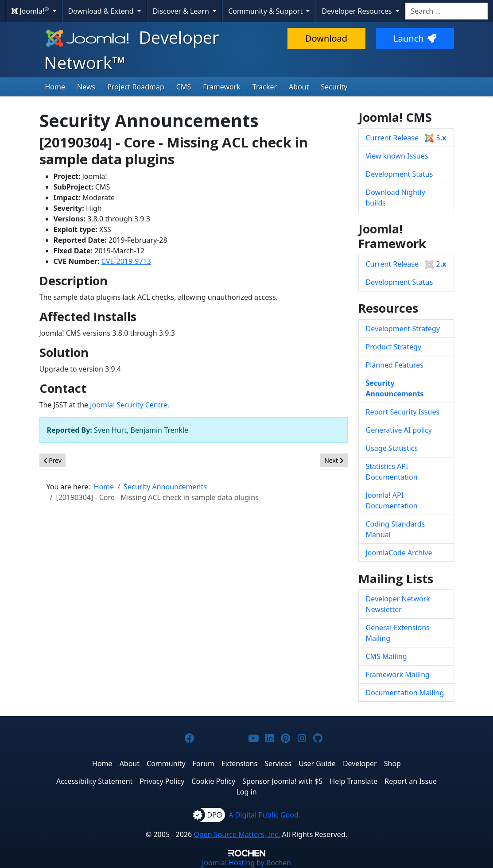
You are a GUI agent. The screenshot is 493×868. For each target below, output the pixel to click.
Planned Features (395, 365)
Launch (415, 38)
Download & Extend (102, 11)
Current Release (406, 138)
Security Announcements (395, 388)
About (299, 87)
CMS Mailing (386, 656)
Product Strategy (394, 347)
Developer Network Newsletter (398, 604)
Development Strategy (403, 329)
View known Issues (397, 156)
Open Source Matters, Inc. (237, 834)
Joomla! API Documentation (392, 500)
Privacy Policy (162, 781)
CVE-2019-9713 (126, 261)
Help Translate (354, 781)
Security (334, 87)
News (86, 87)
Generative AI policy (399, 430)
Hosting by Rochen (246, 863)
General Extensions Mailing (398, 633)
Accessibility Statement (94, 781)
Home (55, 87)
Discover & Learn (182, 11)
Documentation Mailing (405, 693)
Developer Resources (357, 11)
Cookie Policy (213, 781)
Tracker (265, 87)
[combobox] (446, 11)
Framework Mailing (398, 674)
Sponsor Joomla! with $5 (282, 781)
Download (326, 38)
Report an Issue (411, 781)
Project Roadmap (136, 87)
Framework (222, 87)
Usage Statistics (392, 448)
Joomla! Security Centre (129, 405)
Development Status (400, 174)
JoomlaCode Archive (399, 553)
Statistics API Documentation (392, 472)
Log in (246, 792)
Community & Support (266, 11)
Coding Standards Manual (396, 529)
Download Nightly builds (396, 198)
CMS (184, 87)
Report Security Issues (403, 412)
